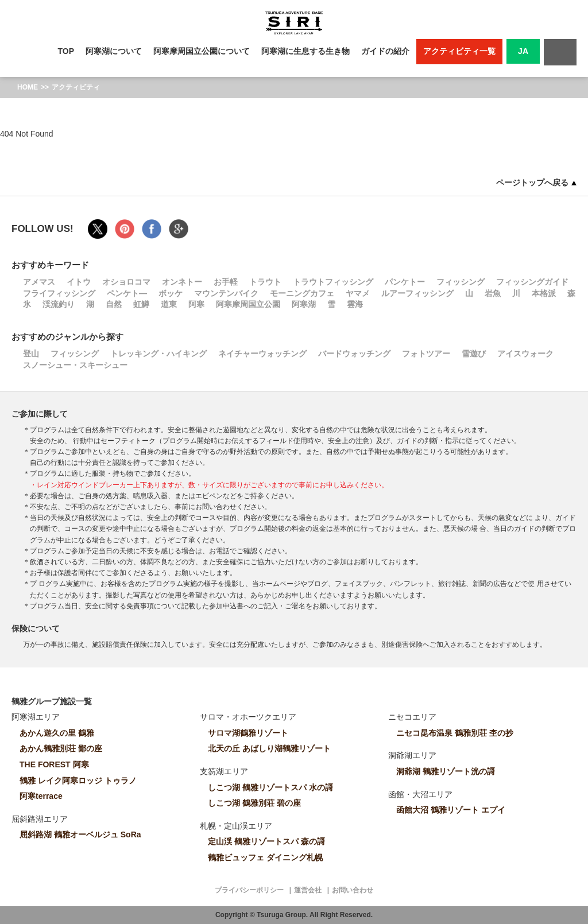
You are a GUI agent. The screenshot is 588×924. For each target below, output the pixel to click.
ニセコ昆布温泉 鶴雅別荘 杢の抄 (455, 733)
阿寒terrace (41, 796)
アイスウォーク (525, 354)
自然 (114, 304)
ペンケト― (127, 293)
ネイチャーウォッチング (262, 354)
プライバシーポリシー (249, 890)
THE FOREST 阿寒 (54, 764)
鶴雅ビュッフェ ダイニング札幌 (265, 857)
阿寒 (196, 304)
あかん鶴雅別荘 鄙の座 (61, 748)
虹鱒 (141, 304)
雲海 (355, 304)
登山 (31, 354)
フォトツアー (426, 354)
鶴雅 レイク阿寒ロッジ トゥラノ (78, 781)
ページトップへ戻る (536, 183)
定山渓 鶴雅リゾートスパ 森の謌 (266, 841)
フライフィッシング (59, 293)
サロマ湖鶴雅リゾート (248, 733)
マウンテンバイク (226, 293)
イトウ (79, 282)
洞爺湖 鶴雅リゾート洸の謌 (446, 771)
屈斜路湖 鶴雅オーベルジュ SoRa (80, 834)
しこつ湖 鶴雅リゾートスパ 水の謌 (270, 787)
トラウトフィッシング (333, 282)
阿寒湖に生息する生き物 (305, 51)
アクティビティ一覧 (459, 51)
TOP (66, 51)
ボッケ (171, 293)
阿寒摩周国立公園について (202, 51)
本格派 (544, 293)
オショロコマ (126, 282)
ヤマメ (358, 293)
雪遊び (474, 354)
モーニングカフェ (302, 293)
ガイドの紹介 (385, 51)
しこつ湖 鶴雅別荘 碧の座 (254, 803)
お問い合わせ (353, 890)
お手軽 (226, 282)
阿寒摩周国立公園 (248, 304)
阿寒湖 (304, 304)
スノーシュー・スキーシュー (75, 365)
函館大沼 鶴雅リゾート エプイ (451, 810)
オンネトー (182, 282)
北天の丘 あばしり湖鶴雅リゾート (269, 748)
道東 (169, 304)
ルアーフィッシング (417, 293)
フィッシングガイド (532, 282)
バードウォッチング (354, 354)
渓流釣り (59, 304)
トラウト (265, 282)
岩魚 (493, 293)
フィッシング (461, 282)
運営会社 (308, 890)
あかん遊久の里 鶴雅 (57, 733)
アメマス (39, 282)
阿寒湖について (114, 51)
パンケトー (405, 282)
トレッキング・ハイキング (158, 354)
